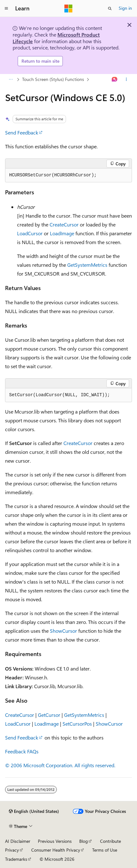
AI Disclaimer (18, 841)
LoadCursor (30, 233)
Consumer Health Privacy (56, 850)
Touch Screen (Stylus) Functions (53, 79)
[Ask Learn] (115, 79)
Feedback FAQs (22, 751)
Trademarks (16, 859)
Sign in (125, 8)
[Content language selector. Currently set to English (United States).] (34, 811)
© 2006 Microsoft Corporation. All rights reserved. (60, 765)
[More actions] (126, 79)
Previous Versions (55, 841)
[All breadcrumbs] (11, 79)
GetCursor (49, 715)
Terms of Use (105, 850)
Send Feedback (22, 132)
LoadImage (62, 233)
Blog (83, 841)
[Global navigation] (6, 9)
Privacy (12, 850)
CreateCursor (64, 224)
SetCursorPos (77, 724)
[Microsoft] (68, 9)
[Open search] (110, 9)
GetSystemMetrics (87, 265)
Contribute (110, 841)
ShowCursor (63, 631)
